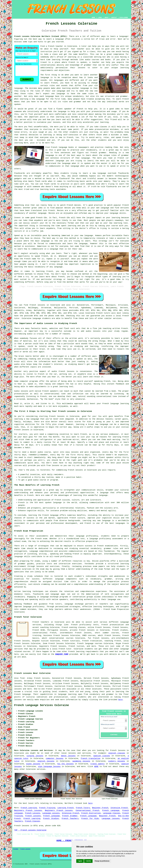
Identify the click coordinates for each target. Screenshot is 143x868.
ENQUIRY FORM (62, 654)
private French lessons (82, 630)
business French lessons (56, 635)
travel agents (97, 764)
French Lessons (33, 813)
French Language (111, 810)
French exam (41, 539)
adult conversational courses (58, 638)
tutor (84, 46)
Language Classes (112, 813)
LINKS (100, 18)
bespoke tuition (40, 641)
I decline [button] (88, 861)
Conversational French (87, 810)
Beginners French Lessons (28, 810)
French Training (47, 808)
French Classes (32, 821)
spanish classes (102, 756)
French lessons (37, 305)
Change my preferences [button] (102, 861)
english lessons (46, 761)
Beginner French (100, 808)
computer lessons (55, 758)
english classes (117, 753)
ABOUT (107, 18)
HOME (93, 18)
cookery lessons (117, 761)
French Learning (29, 808)
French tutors (103, 313)
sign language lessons (49, 767)
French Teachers (70, 819)
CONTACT (114, 18)
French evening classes (74, 627)
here (120, 700)
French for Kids (90, 819)
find (22, 678)
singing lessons (35, 756)
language (45, 78)
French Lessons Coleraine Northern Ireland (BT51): (41, 36)
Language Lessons (51, 813)
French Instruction (91, 813)
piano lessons (33, 764)
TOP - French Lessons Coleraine (30, 830)
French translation (92, 641)
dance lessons (68, 756)
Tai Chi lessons (65, 764)
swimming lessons (81, 761)
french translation (90, 758)
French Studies (51, 819)
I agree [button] (80, 861)
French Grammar (70, 816)
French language (22, 694)
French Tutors (83, 808)
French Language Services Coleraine (42, 705)
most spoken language (50, 503)
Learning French (66, 808)
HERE (96, 767)
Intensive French (119, 808)
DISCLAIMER (124, 18)
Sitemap (16, 849)
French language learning (116, 404)
